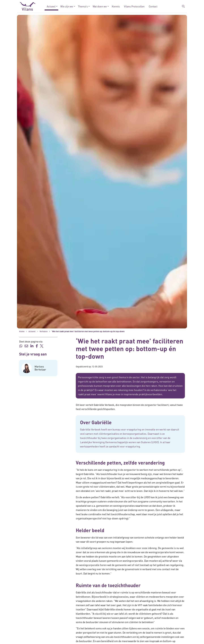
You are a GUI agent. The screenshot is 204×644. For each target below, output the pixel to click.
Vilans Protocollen (134, 6)
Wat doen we (100, 6)
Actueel (51, 6)
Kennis (116, 6)
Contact (153, 6)
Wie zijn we (67, 6)
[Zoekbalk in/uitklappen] (183, 6)
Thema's (83, 6)
